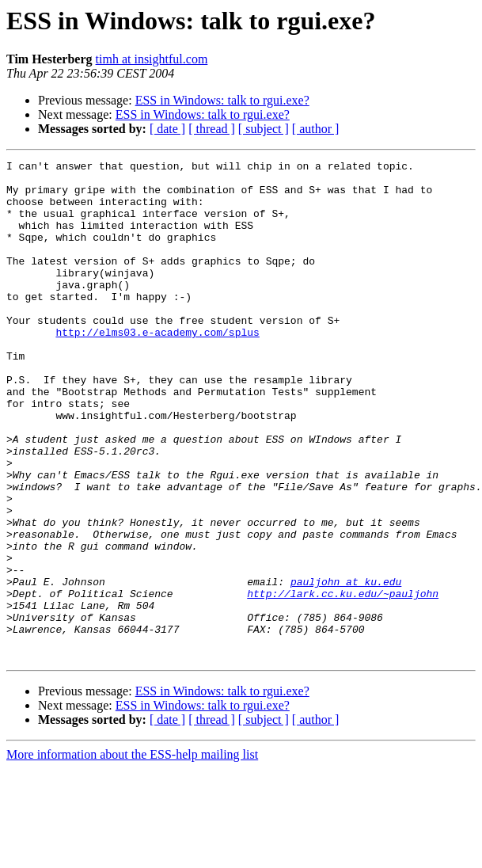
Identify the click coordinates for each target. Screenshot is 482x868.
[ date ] (167, 129)
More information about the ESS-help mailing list (132, 854)
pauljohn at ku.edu (346, 667)
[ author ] (316, 129)
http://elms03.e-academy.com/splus (157, 367)
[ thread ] (212, 129)
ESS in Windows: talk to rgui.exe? (222, 100)
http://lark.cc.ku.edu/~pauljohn (343, 681)
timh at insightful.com (152, 59)
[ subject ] (264, 129)
